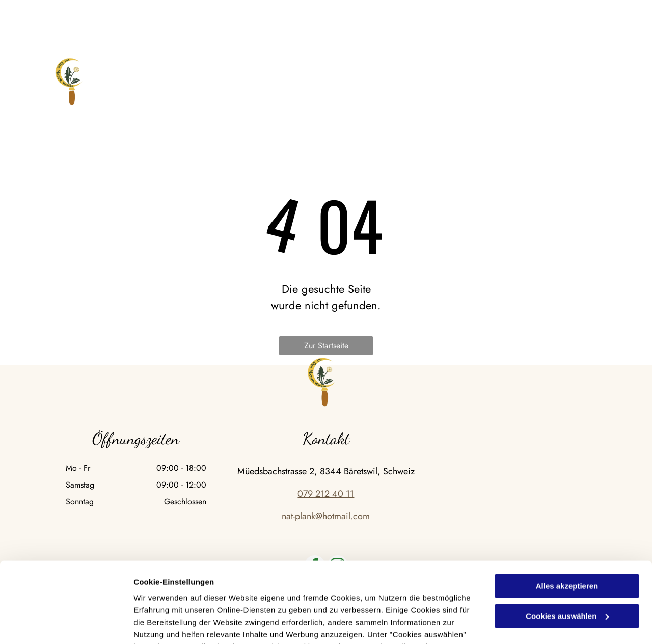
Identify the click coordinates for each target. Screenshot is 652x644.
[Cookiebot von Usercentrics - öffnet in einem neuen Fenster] (66, 624)
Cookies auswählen (169, 624)
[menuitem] (138, 81)
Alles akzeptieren (567, 511)
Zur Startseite (326, 346)
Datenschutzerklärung (250, 596)
